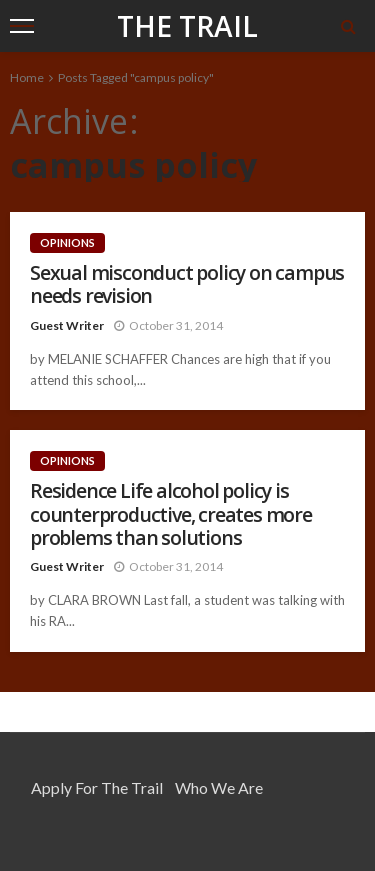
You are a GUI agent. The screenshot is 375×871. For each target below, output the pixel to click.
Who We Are (219, 787)
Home (27, 77)
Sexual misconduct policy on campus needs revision (187, 284)
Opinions (67, 242)
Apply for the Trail (97, 787)
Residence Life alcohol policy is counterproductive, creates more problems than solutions (171, 514)
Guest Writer (67, 325)
